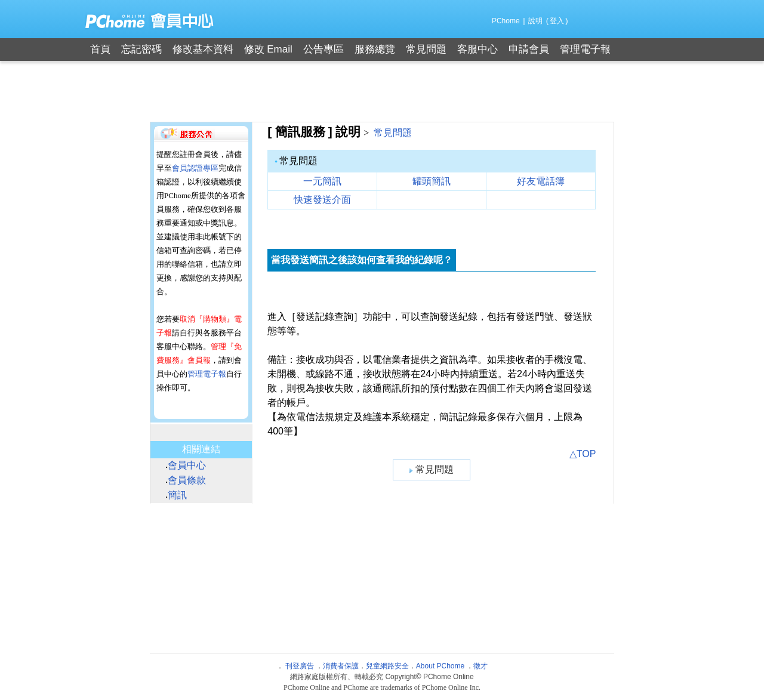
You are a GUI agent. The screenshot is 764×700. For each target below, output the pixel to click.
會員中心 (187, 465)
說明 (535, 21)
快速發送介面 (322, 200)
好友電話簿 (541, 181)
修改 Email (268, 49)
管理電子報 (585, 49)
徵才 (480, 666)
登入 (557, 21)
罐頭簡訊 (432, 181)
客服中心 (478, 49)
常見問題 (426, 49)
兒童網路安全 (387, 666)
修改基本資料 (203, 49)
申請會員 (529, 49)
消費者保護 (341, 666)
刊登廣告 (300, 666)
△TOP (583, 454)
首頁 (100, 49)
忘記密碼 (141, 49)
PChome (506, 21)
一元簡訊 (322, 181)
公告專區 (324, 49)
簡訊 (177, 495)
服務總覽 (375, 49)
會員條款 (187, 480)
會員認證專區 (195, 168)
